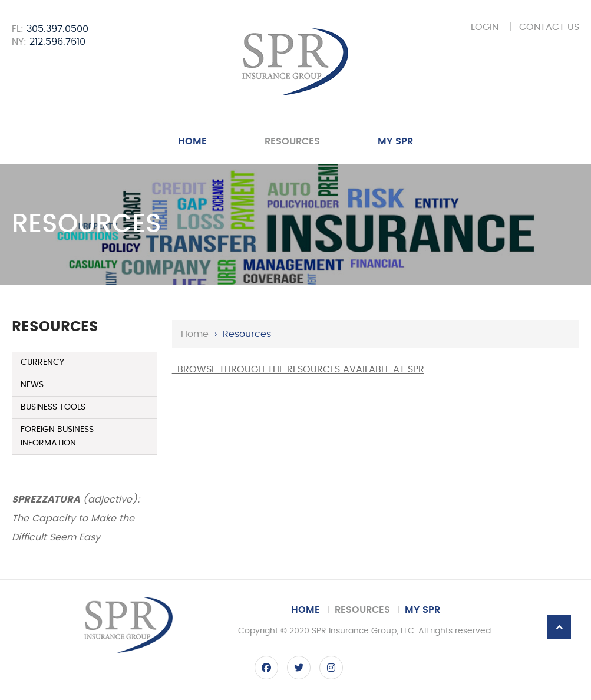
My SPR (395, 141)
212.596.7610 (57, 42)
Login (485, 27)
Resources (292, 141)
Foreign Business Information (57, 436)
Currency (42, 362)
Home (192, 141)
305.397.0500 (57, 29)
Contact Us (549, 27)
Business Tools (53, 407)
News (32, 385)
